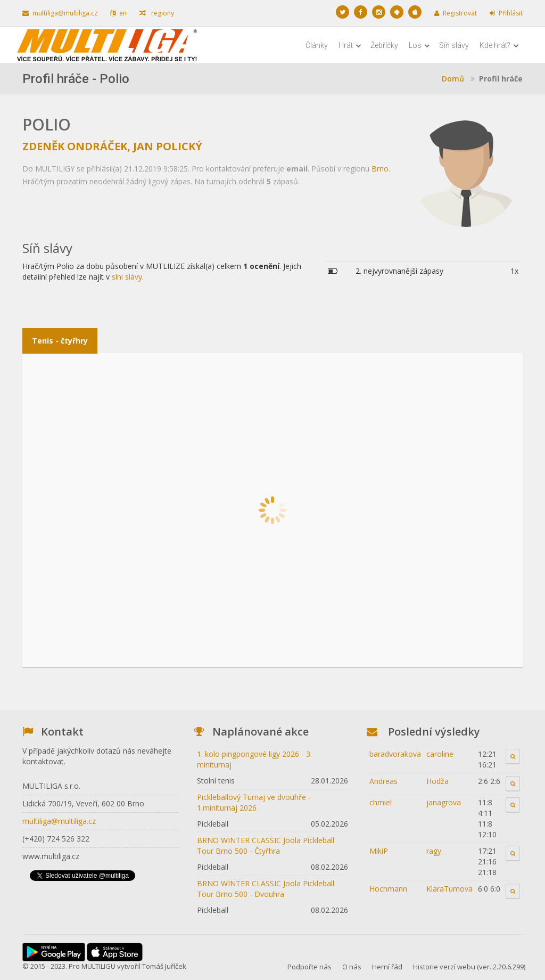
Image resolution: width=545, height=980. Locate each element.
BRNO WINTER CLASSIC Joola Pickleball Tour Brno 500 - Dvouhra (266, 889)
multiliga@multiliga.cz (60, 13)
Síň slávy (454, 45)
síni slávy (127, 277)
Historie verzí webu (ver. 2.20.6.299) (469, 967)
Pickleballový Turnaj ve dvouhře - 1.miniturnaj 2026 (254, 802)
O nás (352, 967)
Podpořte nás (309, 967)
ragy (434, 851)
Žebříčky (384, 45)
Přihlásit (506, 13)
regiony (157, 13)
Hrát (350, 45)
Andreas (383, 781)
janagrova (444, 802)
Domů (453, 79)
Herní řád (387, 967)
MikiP (379, 851)
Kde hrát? (499, 45)
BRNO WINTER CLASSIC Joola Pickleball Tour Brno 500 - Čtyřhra (266, 846)
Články (317, 45)
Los (419, 45)
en (118, 13)
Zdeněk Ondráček (75, 146)
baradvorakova (395, 754)
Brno (380, 169)
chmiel (381, 802)
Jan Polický (168, 146)
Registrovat (456, 13)
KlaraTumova (449, 889)
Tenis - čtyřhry (60, 341)
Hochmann (388, 889)
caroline (440, 754)
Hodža (437, 781)
